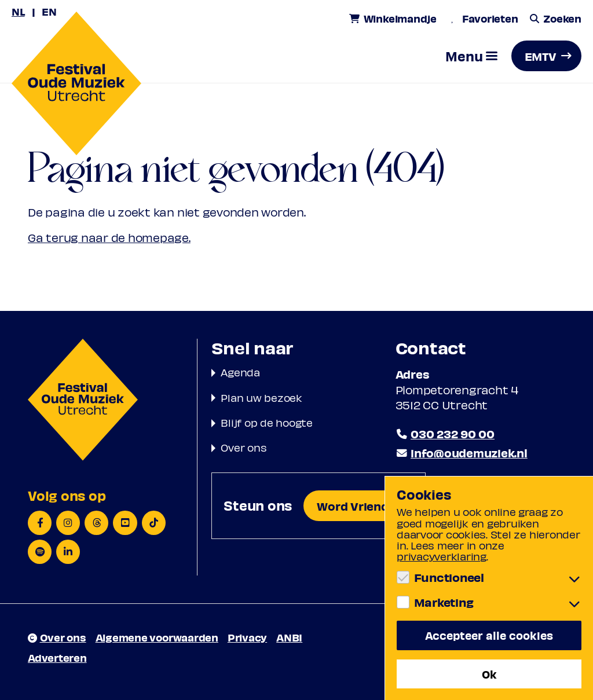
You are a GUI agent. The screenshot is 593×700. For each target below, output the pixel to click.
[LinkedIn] (68, 552)
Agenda (240, 372)
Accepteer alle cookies (489, 635)
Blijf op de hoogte (267, 422)
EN (49, 11)
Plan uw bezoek (261, 397)
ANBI (289, 637)
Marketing (444, 602)
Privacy (247, 637)
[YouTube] (125, 523)
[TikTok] (154, 523)
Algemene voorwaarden (157, 637)
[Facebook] (40, 523)
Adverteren (57, 657)
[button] (471, 56)
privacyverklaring (442, 556)
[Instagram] (68, 523)
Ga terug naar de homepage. (109, 238)
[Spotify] (40, 552)
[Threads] (96, 523)
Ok (489, 674)
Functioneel (449, 577)
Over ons (244, 447)
